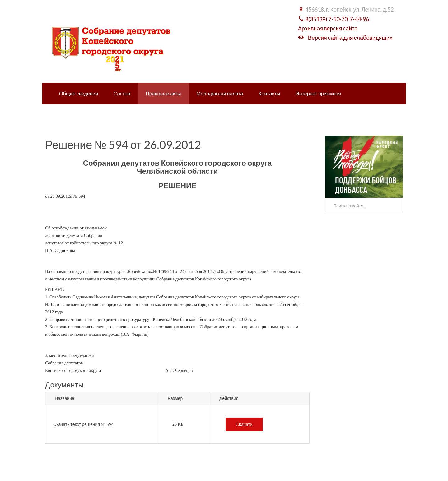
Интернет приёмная (318, 93)
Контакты (269, 93)
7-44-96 (359, 19)
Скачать (244, 424)
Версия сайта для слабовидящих (350, 38)
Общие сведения (79, 93)
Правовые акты (163, 93)
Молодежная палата (220, 93)
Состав (122, 93)
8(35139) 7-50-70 (326, 19)
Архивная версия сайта (328, 28)
